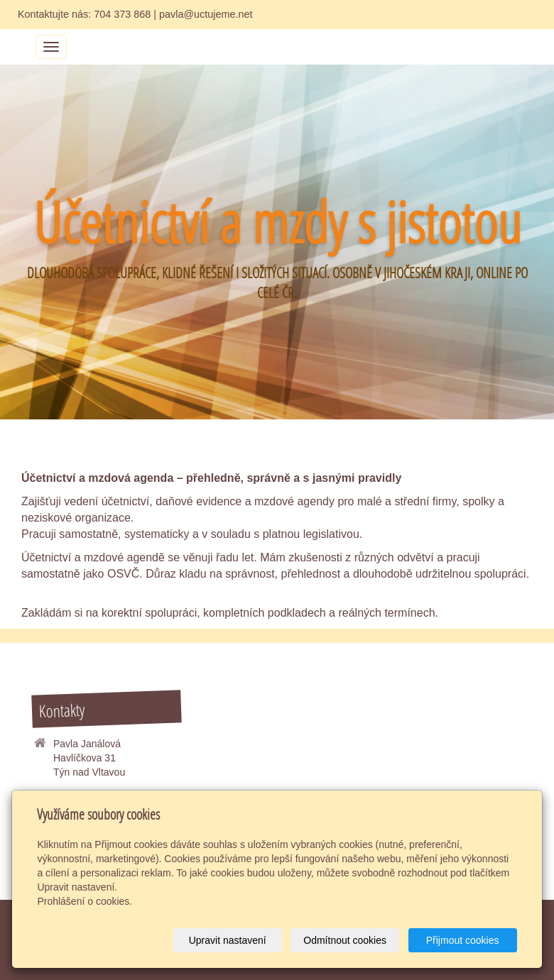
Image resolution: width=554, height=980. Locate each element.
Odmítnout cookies (345, 940)
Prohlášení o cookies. (85, 901)
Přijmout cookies (463, 940)
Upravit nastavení (228, 940)
